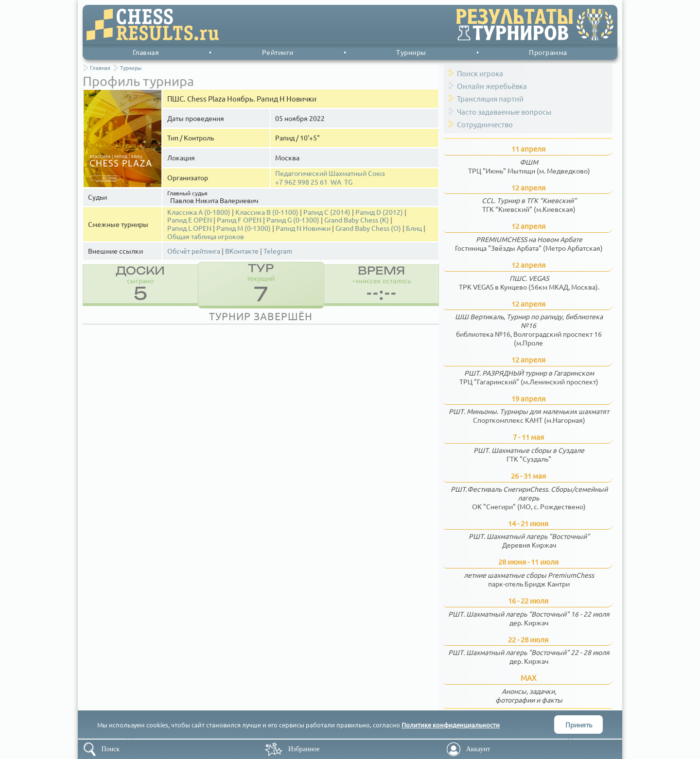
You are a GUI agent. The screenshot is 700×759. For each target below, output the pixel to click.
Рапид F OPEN (239, 220)
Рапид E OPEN (190, 220)
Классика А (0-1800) (199, 212)
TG (348, 182)
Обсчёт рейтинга (194, 251)
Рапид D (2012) (379, 212)
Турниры (411, 52)
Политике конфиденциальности (451, 725)
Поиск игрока (480, 73)
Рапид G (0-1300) (293, 220)
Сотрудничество (485, 124)
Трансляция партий (490, 98)
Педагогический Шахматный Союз (330, 173)
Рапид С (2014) (327, 212)
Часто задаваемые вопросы (504, 112)
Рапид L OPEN (189, 228)
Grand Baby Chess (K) (357, 220)
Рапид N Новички (303, 228)
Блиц (414, 228)
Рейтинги (278, 52)
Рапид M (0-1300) (244, 228)
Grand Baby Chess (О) (368, 228)
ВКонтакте (242, 251)
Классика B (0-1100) (267, 212)
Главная (146, 52)
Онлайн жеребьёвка (492, 86)
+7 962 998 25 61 (301, 182)
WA (336, 182)
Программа (548, 52)
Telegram (278, 251)
